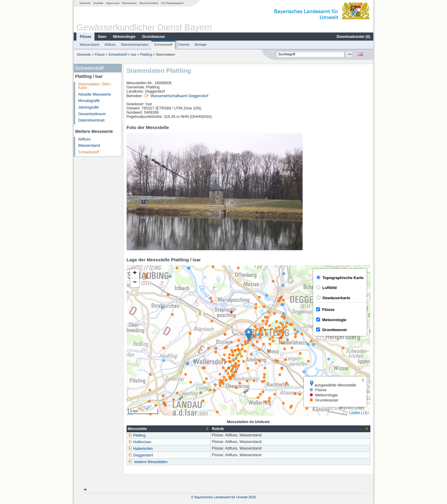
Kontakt (99, 3)
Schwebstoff (163, 45)
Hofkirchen (140, 442)
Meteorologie (124, 37)
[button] (249, 334)
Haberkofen (140, 449)
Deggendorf (140, 455)
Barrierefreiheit (149, 3)
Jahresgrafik (89, 107)
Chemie (184, 45)
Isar (133, 54)
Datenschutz (129, 3)
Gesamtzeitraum (92, 114)
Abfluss (110, 45)
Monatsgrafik (89, 101)
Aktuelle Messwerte (95, 94)
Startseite (85, 3)
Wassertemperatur (135, 45)
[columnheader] (169, 429)
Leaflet (355, 413)
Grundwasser (154, 37)
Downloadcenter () (353, 37)
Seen (102, 37)
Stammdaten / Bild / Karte (95, 86)
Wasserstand (89, 45)
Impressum (113, 3)
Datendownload (91, 120)
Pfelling (137, 435)
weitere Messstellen (151, 462)
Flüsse (85, 37)
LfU (366, 413)
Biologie (201, 45)
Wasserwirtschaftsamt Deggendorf (179, 96)
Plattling (146, 54)
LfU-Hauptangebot (172, 3)
